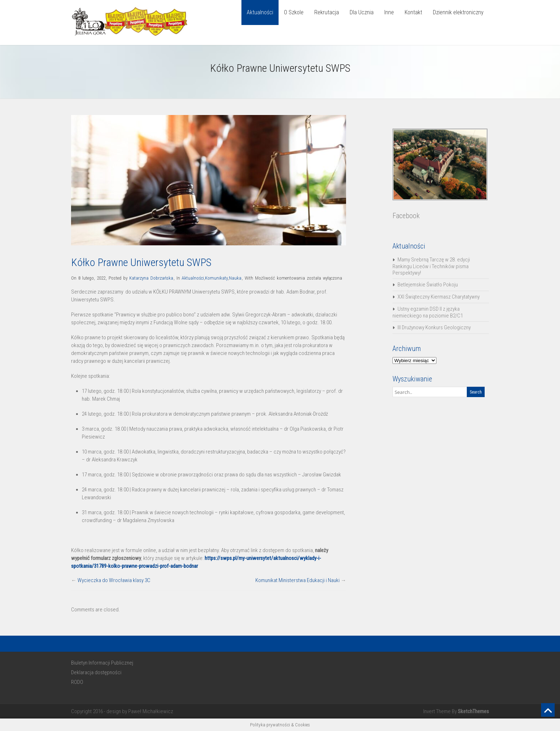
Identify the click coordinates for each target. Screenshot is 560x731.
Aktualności (260, 12)
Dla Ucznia (362, 12)
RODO (77, 682)
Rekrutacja (327, 12)
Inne (389, 12)
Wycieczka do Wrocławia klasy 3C (114, 580)
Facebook (406, 216)
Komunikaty (216, 278)
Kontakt (413, 12)
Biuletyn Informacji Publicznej (102, 663)
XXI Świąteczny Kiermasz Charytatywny (439, 297)
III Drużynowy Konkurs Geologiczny (434, 327)
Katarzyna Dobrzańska (151, 278)
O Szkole (294, 12)
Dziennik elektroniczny (458, 12)
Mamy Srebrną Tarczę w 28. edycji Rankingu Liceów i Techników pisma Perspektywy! (431, 266)
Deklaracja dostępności (96, 672)
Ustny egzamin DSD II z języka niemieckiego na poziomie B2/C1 (428, 312)
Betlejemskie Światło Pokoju (428, 285)
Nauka (235, 278)
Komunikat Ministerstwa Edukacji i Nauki (297, 580)
